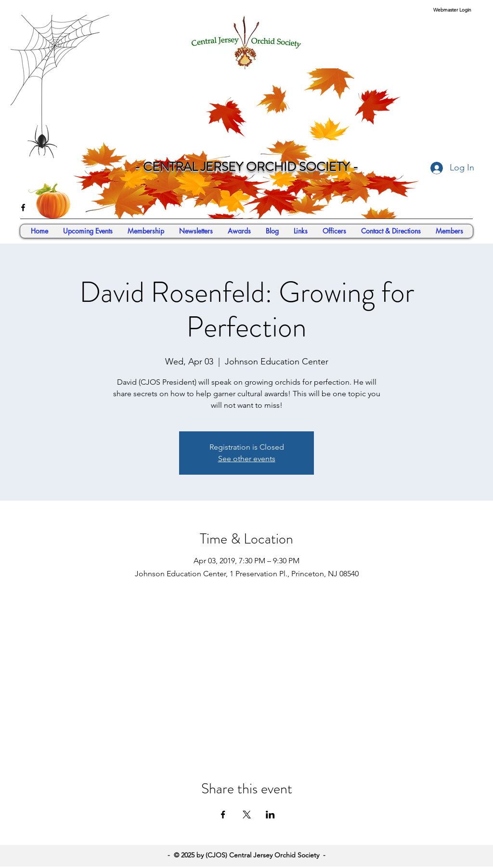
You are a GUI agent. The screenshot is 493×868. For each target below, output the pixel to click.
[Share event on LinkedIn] (270, 815)
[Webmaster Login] (452, 10)
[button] (449, 231)
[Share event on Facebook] (223, 815)
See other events (247, 459)
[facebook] (23, 207)
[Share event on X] (247, 815)
